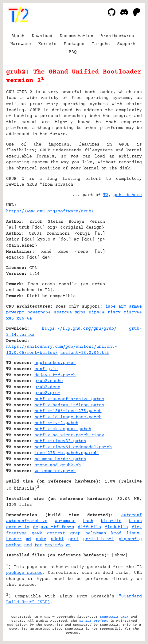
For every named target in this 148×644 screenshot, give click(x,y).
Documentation (76, 36)
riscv (114, 313)
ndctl (57, 539)
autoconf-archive (27, 521)
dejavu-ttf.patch (55, 375)
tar (38, 545)
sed (28, 545)
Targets (101, 44)
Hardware (21, 44)
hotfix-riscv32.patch (60, 441)
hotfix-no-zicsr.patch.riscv (69, 435)
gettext (56, 533)
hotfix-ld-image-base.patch (68, 417)
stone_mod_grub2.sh (58, 465)
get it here (128, 195)
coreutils (18, 527)
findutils (116, 527)
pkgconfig (130, 539)
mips (80, 313)
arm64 (135, 307)
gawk (37, 533)
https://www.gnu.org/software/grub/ (50, 211)
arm (122, 307)
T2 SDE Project (94, 621)
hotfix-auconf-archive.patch (69, 399)
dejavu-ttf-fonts (53, 527)
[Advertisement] (123, 242)
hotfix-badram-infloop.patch (69, 405)
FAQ (73, 52)
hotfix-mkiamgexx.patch (63, 429)
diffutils (90, 527)
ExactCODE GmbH (114, 617)
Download (42, 36)
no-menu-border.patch (60, 459)
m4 (29, 539)
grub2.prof (47, 393)
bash (88, 521)
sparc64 (63, 313)
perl (73, 539)
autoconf (132, 515)
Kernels (47, 44)
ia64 (111, 307)
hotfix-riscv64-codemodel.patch (73, 447)
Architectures (117, 36)
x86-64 (24, 319)
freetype (16, 533)
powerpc (15, 313)
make (41, 539)
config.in (46, 369)
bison (135, 521)
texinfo (54, 545)
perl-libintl (99, 539)
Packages (74, 44)
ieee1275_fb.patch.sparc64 (67, 453)
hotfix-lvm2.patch (56, 423)
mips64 (96, 313)
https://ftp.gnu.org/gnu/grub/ (79, 329)
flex (137, 527)
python (14, 545)
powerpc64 (39, 313)
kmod (116, 533)
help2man (96, 533)
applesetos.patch (55, 363)
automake (65, 521)
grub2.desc (47, 387)
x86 (10, 319)
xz (68, 545)
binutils (111, 521)
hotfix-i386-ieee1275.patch (68, 411)
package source (24, 573)
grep (75, 533)
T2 (106, 195)
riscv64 (133, 313)
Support (126, 44)
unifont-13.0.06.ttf (85, 353)
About (18, 36)
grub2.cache (49, 381)
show (120, 555)
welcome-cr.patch (55, 471)
